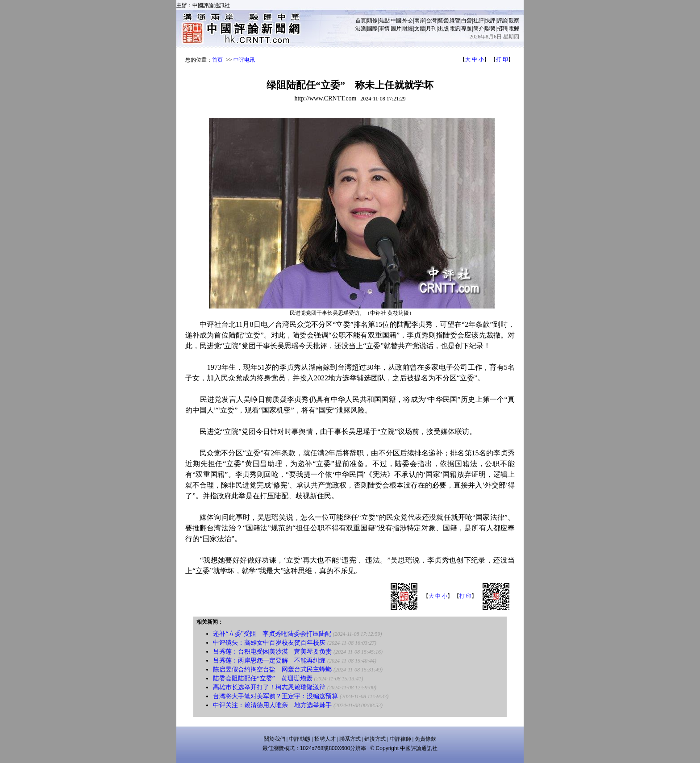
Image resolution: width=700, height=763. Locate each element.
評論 (502, 21)
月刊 (431, 29)
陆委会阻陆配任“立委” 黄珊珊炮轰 (262, 678)
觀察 (514, 21)
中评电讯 (244, 60)
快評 (490, 21)
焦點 (384, 21)
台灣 (431, 21)
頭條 (372, 21)
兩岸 (420, 21)
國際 (372, 29)
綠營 (455, 21)
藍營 (443, 21)
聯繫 (490, 29)
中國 (396, 21)
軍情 (384, 29)
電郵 (514, 29)
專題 (467, 29)
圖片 (396, 29)
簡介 (479, 29)
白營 (467, 21)
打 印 (502, 59)
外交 (408, 21)
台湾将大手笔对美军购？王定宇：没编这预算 (275, 696)
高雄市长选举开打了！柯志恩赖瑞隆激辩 (269, 687)
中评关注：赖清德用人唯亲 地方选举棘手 (272, 705)
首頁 (361, 21)
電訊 (455, 29)
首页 (217, 60)
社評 (479, 21)
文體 (420, 29)
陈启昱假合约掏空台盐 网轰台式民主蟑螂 (272, 669)
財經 (408, 29)
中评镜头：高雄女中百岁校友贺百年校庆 (269, 643)
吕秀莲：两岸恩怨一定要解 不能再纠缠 (269, 661)
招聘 (502, 29)
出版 (443, 29)
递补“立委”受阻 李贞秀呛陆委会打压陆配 (272, 634)
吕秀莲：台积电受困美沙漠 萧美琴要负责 (272, 652)
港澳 (361, 29)
